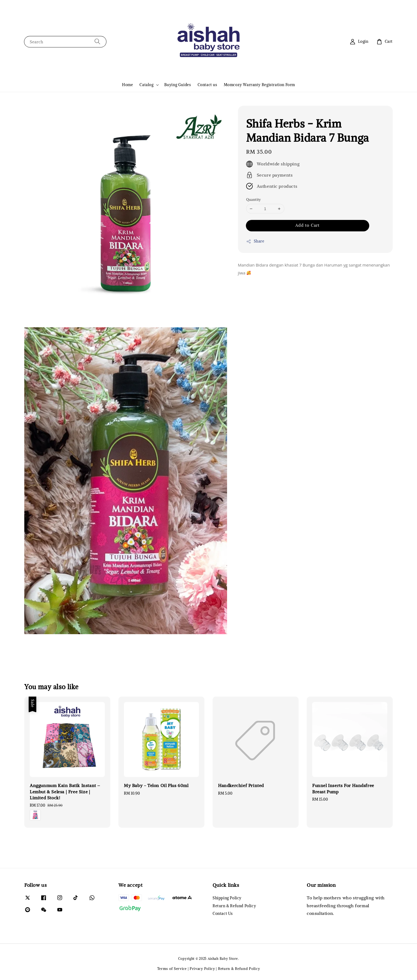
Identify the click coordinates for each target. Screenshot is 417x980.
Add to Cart (307, 225)
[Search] (97, 42)
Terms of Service (172, 969)
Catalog (146, 85)
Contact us (207, 85)
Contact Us (223, 914)
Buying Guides (178, 85)
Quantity (254, 200)
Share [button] (255, 241)
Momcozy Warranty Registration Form (259, 85)
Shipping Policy (227, 898)
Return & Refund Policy (234, 906)
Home (127, 85)
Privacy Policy (202, 969)
